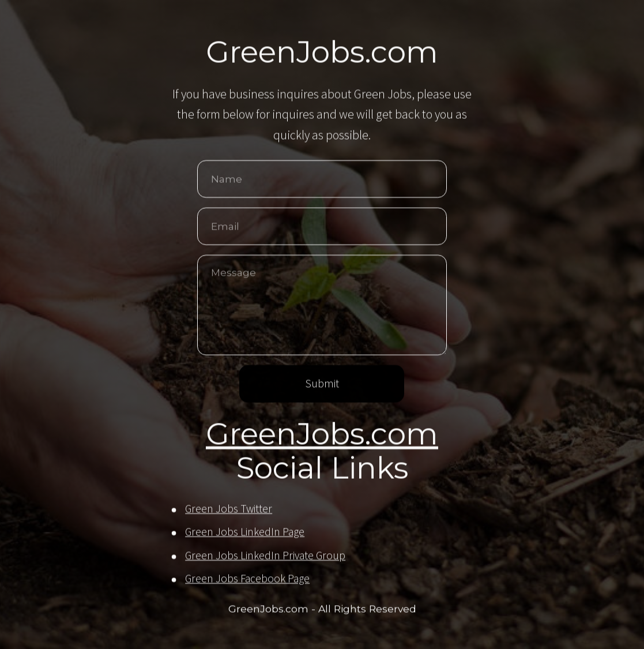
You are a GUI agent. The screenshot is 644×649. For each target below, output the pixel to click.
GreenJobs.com (322, 435)
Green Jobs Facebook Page (247, 579)
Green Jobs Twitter (229, 509)
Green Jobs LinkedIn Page (245, 532)
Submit (322, 384)
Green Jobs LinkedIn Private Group (265, 556)
